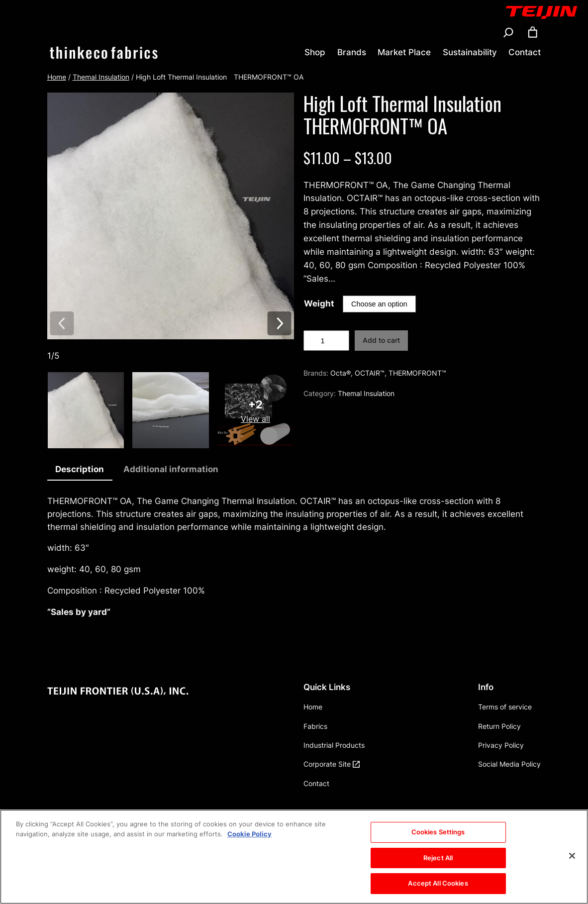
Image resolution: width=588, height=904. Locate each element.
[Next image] (279, 324)
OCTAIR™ (370, 373)
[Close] (572, 864)
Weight (319, 303)
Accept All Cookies (438, 891)
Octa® (341, 373)
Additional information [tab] (171, 469)
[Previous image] (62, 324)
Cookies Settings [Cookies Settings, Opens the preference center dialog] (438, 840)
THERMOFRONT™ (417, 373)
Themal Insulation (101, 77)
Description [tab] (80, 469)
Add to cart (381, 340)
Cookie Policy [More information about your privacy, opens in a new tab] (249, 841)
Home (57, 77)
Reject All (438, 865)
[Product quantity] (326, 341)
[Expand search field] (508, 32)
